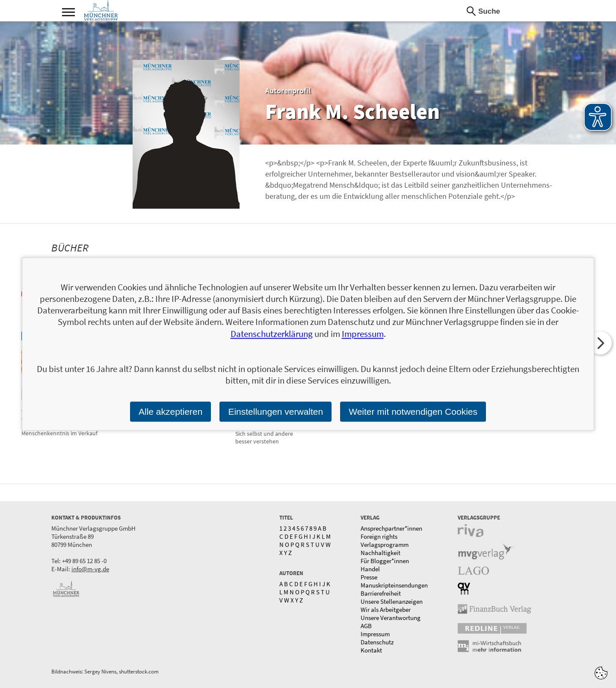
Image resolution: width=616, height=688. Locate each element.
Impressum (375, 634)
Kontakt (371, 650)
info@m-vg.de (90, 569)
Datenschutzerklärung (272, 334)
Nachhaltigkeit (381, 553)
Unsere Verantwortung (391, 618)
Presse (369, 577)
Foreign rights (379, 536)
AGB (366, 626)
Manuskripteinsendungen (394, 585)
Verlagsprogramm (385, 545)
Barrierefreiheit (381, 593)
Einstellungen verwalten (275, 412)
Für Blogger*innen (385, 561)
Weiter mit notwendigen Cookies (413, 412)
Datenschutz (377, 642)
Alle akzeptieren (170, 412)
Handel (370, 569)
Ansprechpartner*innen (391, 528)
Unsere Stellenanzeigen (392, 601)
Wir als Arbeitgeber (386, 610)
